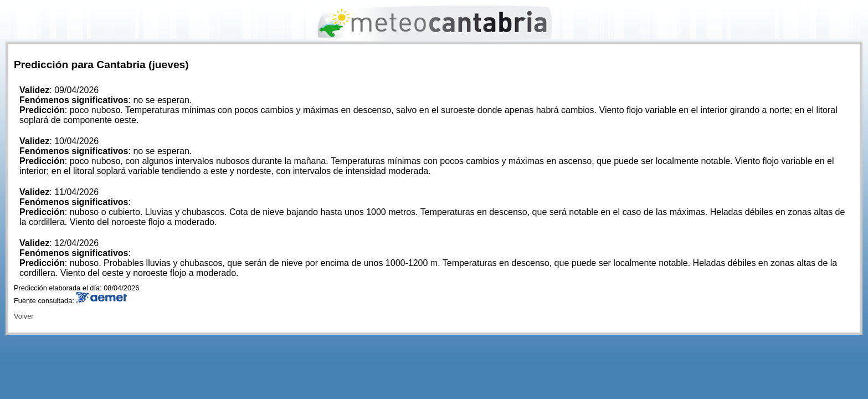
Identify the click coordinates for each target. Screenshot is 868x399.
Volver (24, 316)
